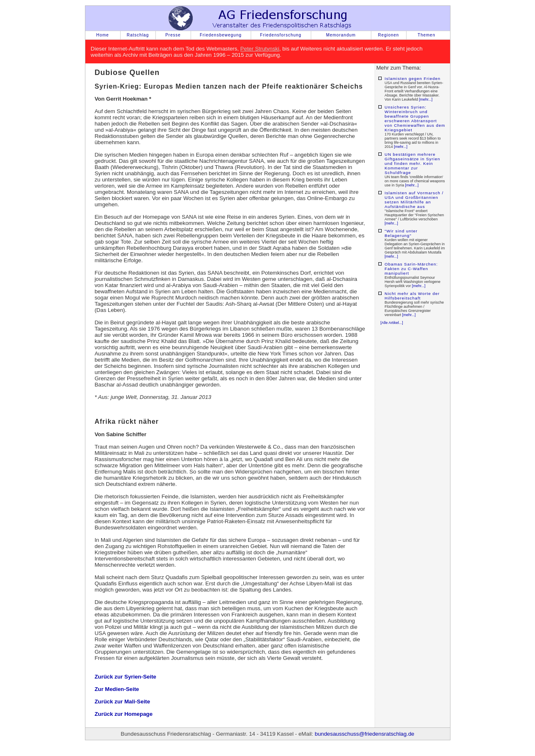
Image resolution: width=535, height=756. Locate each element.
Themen (427, 35)
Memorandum (341, 35)
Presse (173, 35)
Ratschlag (138, 35)
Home (103, 35)
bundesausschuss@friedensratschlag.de (364, 734)
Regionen (389, 35)
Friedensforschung (281, 35)
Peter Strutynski (260, 49)
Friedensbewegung (221, 35)
